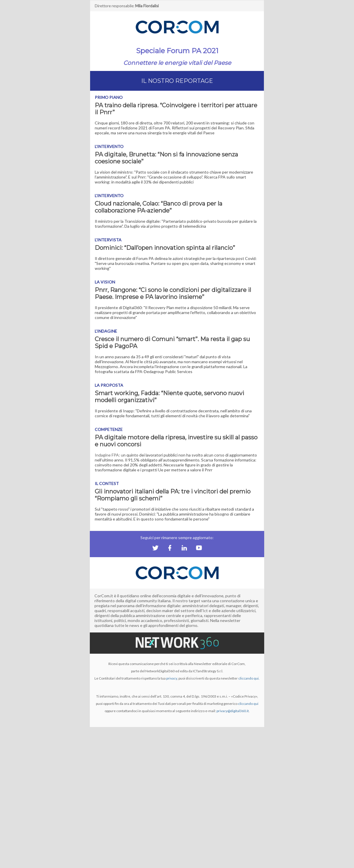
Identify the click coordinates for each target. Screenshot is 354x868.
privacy (172, 678)
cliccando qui (248, 704)
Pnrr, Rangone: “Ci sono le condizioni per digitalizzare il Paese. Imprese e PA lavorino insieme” (173, 293)
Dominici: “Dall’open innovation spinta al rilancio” (165, 248)
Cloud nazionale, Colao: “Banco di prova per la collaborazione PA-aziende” (159, 207)
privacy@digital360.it (233, 711)
